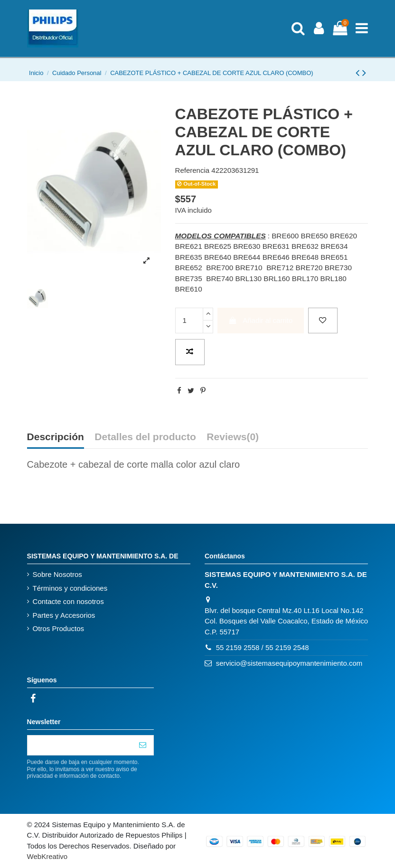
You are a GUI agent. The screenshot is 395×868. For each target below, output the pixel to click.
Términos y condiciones (70, 588)
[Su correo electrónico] (80, 745)
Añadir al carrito (260, 320)
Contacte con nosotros (68, 601)
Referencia (193, 170)
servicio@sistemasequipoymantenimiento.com (289, 663)
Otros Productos (58, 628)
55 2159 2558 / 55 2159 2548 (263, 647)
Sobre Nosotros (57, 574)
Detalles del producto (145, 437)
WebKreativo (47, 856)
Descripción (56, 437)
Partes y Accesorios (64, 615)
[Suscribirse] (143, 745)
